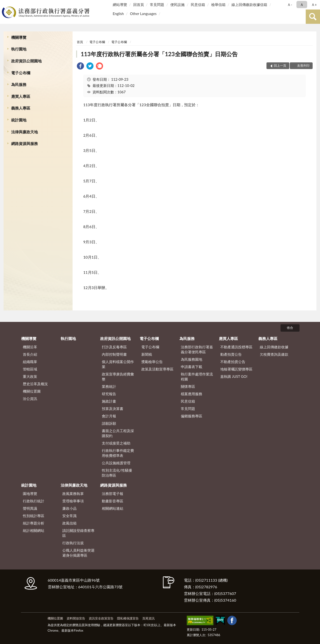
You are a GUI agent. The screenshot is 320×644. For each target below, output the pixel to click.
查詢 (313, 17)
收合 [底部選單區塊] (290, 328)
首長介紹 (30, 354)
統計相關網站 (34, 530)
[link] (80, 67)
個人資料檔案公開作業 (118, 364)
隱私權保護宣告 (128, 618)
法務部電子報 (113, 494)
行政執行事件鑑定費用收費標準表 (118, 453)
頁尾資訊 (148, 618)
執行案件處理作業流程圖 (197, 377)
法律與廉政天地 (25, 132)
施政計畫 (109, 401)
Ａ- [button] (290, 5)
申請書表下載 (192, 367)
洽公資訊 (30, 399)
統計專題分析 (34, 523)
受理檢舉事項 (73, 501)
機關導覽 (19, 37)
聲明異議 (30, 508)
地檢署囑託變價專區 (236, 369)
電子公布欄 (21, 73)
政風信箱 (69, 523)
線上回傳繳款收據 (274, 347)
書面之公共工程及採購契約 (118, 433)
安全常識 (69, 516)
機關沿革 (30, 347)
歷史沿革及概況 (35, 384)
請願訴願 (109, 423)
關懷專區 (188, 386)
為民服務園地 (192, 359)
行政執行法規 (73, 543)
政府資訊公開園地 (26, 61)
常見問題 (157, 5)
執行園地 (19, 49)
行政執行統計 (34, 501)
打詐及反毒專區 (114, 347)
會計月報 (109, 416)
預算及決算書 (113, 409)
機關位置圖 (32, 391)
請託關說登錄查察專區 (78, 533)
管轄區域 (30, 369)
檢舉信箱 (218, 5)
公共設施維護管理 (116, 463)
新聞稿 (147, 354)
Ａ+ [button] (314, 5)
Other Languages (143, 14)
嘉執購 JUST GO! (234, 376)
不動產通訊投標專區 (236, 347)
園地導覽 (30, 494)
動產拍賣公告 (231, 354)
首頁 (80, 42)
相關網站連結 (113, 508)
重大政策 (30, 376)
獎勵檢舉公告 (152, 362)
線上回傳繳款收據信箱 (249, 5)
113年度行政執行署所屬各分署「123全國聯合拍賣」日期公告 (159, 54)
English (118, 14)
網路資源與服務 (25, 143)
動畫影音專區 (113, 501)
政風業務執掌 (73, 494)
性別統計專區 (34, 516)
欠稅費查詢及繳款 (274, 354)
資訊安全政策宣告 (101, 618)
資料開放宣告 (76, 618)
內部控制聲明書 (114, 354)
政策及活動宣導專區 (157, 369)
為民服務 (19, 84)
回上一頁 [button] (280, 65)
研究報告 (109, 394)
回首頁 (139, 5)
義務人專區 (21, 108)
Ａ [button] (302, 5)
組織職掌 (30, 362)
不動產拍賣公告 (233, 362)
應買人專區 (21, 96)
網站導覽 (120, 5)
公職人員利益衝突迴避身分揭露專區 (78, 553)
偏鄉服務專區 (192, 416)
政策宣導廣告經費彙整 (118, 377)
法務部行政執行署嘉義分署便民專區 (197, 349)
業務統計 (109, 386)
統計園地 (19, 120)
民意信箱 (198, 5)
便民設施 (177, 5)
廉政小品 (69, 508)
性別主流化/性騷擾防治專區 (117, 473)
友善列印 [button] (303, 65)
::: (5, 4)
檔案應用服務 (192, 394)
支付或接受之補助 (116, 443)
